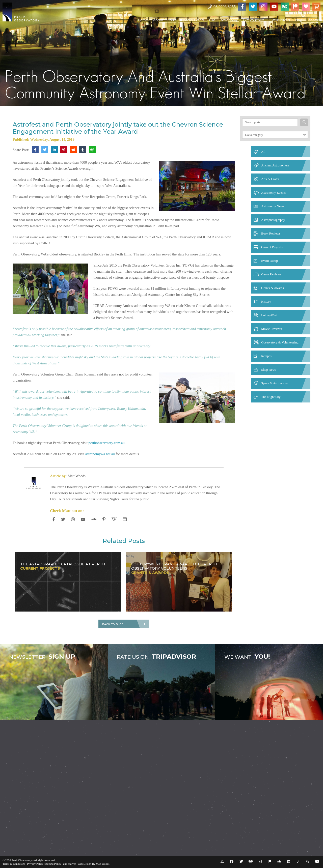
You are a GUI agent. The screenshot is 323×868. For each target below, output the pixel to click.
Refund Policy (53, 864)
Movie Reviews (272, 329)
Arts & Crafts (270, 179)
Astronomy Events (273, 193)
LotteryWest (269, 315)
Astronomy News (273, 206)
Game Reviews (271, 274)
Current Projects (272, 247)
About (158, 20)
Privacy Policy (35, 864)
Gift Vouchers (254, 20)
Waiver (72, 864)
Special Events (193, 20)
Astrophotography (273, 220)
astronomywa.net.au (100, 454)
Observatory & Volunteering (280, 342)
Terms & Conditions (14, 864)
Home (143, 20)
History (266, 301)
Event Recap (270, 261)
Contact (314, 20)
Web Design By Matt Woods (94, 864)
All (263, 152)
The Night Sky (271, 397)
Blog (299, 20)
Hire (212, 20)
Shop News (269, 370)
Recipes (266, 356)
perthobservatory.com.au (107, 443)
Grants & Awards (273, 288)
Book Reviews (271, 233)
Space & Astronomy (274, 383)
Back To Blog (113, 624)
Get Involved (280, 20)
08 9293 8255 (222, 7)
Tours (172, 20)
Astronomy (229, 20)
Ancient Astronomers (275, 165)
